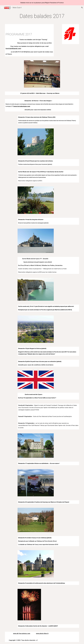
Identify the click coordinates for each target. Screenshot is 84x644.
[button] (2, 8)
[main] (42, 16)
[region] (42, 3)
